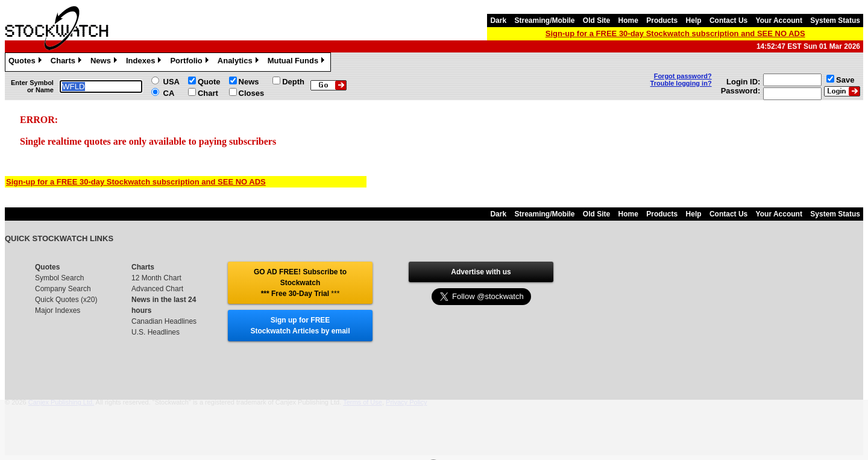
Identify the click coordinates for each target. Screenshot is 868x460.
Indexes (145, 62)
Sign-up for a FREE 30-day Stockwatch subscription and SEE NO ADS (675, 33)
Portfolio (190, 62)
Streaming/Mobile (544, 20)
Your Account (779, 20)
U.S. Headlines (156, 332)
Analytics (240, 62)
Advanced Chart (157, 289)
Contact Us (728, 20)
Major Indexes (58, 310)
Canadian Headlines (164, 321)
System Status (835, 20)
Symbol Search (59, 278)
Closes (252, 93)
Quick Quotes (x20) (66, 300)
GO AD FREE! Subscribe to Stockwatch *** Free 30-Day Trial (300, 283)
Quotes (27, 62)
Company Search (63, 289)
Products (662, 20)
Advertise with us (481, 272)
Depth (293, 82)
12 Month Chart (156, 278)
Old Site (596, 20)
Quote (209, 82)
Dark (498, 20)
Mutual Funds (298, 62)
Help (694, 20)
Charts (68, 62)
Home (628, 20)
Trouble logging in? (681, 83)
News (105, 62)
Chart (208, 93)
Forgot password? (683, 76)
